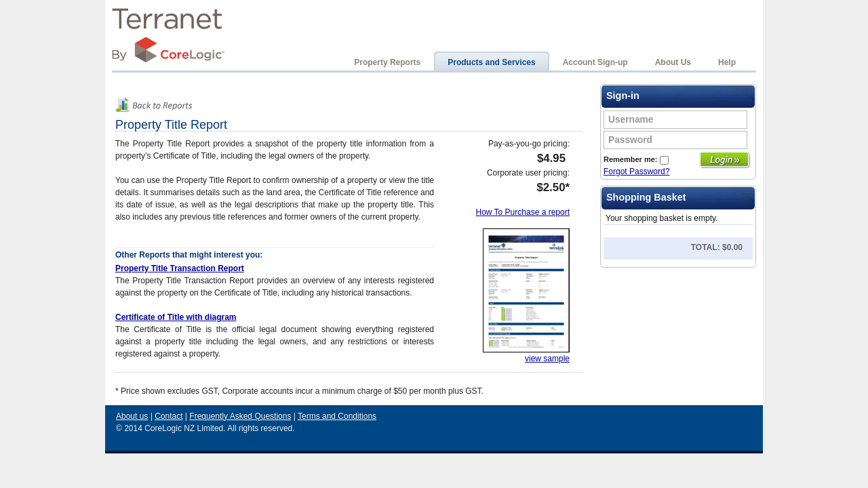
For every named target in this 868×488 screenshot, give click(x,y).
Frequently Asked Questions (240, 416)
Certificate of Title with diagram (176, 317)
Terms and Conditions (337, 416)
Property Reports (387, 62)
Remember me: (636, 159)
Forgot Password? (636, 171)
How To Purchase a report (522, 212)
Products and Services (491, 62)
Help (727, 62)
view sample (547, 359)
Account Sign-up (595, 62)
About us (132, 416)
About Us (673, 62)
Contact (169, 416)
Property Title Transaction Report (180, 268)
